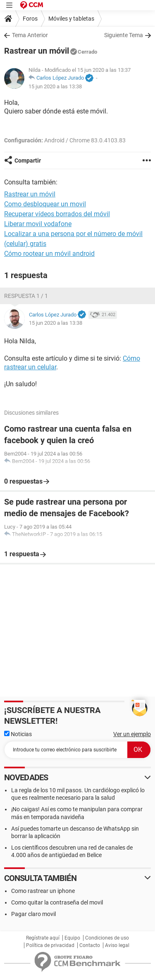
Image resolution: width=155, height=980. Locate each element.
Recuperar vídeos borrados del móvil (57, 214)
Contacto (90, 945)
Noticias (18, 734)
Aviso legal (117, 945)
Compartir (28, 161)
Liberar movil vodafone (38, 224)
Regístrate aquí (43, 938)
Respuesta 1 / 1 (26, 296)
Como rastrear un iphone (43, 891)
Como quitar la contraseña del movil (57, 902)
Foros (30, 19)
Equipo (72, 938)
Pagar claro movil (33, 914)
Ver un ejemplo (132, 734)
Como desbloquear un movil (45, 204)
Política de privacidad (50, 945)
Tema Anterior (30, 35)
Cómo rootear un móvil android (49, 254)
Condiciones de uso (107, 938)
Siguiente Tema (124, 35)
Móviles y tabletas (71, 19)
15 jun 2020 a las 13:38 (55, 86)
